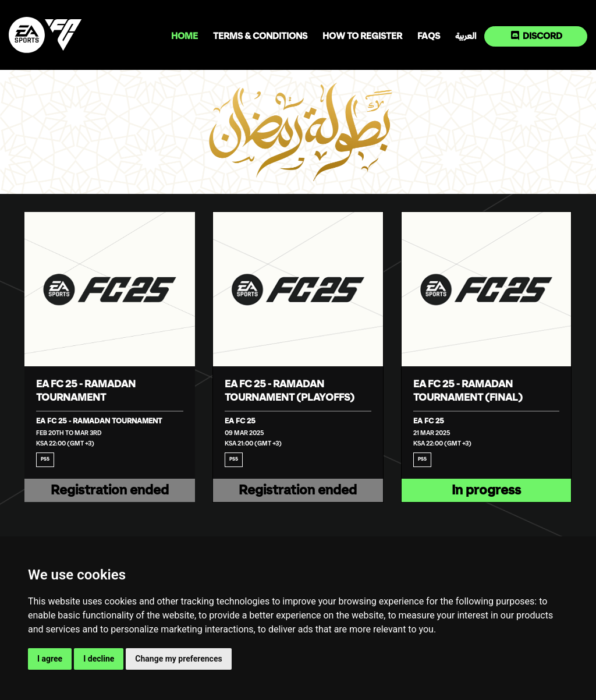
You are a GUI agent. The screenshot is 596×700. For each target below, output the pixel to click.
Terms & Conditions (260, 36)
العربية (466, 36)
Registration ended (110, 490)
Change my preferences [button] (178, 659)
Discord (537, 36)
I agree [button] (50, 659)
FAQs (429, 36)
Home (185, 36)
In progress (486, 490)
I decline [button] (99, 659)
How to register (362, 36)
